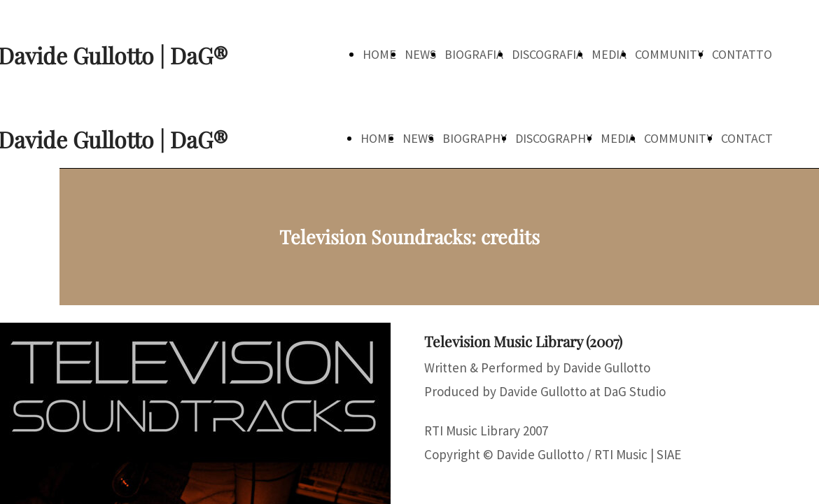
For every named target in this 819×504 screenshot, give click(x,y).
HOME (379, 54)
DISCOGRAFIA (547, 54)
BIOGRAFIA (474, 54)
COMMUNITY (669, 54)
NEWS (420, 54)
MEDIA (609, 54)
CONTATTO (742, 54)
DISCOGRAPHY (554, 138)
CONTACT (747, 138)
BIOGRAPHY (475, 138)
